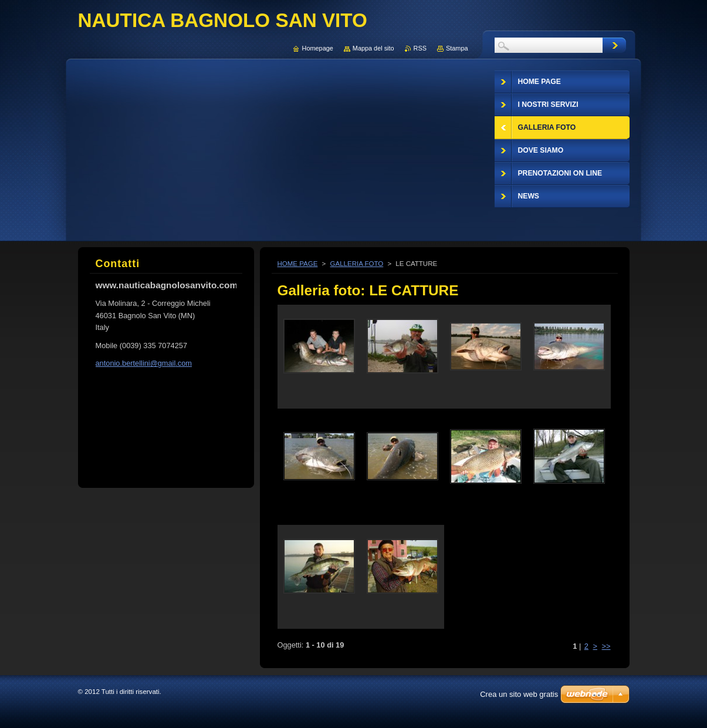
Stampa (457, 48)
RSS (420, 48)
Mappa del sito (373, 48)
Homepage (318, 48)
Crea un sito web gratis (519, 694)
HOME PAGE (298, 264)
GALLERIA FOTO (357, 264)
